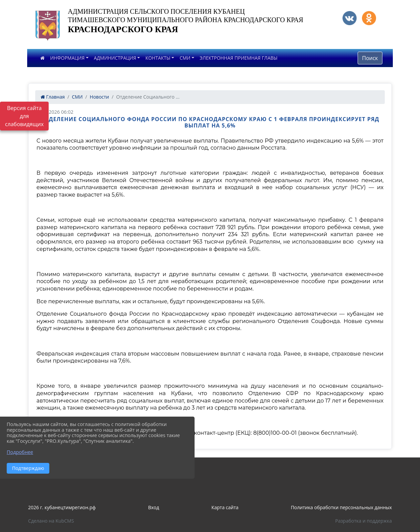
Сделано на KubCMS (51, 521)
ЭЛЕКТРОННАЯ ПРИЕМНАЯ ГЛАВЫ (239, 58)
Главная (53, 97)
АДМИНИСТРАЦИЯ (115, 58)
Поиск (370, 58)
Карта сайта (225, 507)
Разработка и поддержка (363, 521)
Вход (153, 507)
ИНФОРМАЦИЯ (67, 58)
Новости (99, 97)
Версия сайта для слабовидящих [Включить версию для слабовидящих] (24, 116)
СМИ (185, 58)
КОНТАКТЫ (158, 58)
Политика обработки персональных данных (341, 507)
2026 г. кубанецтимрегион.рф (62, 507)
